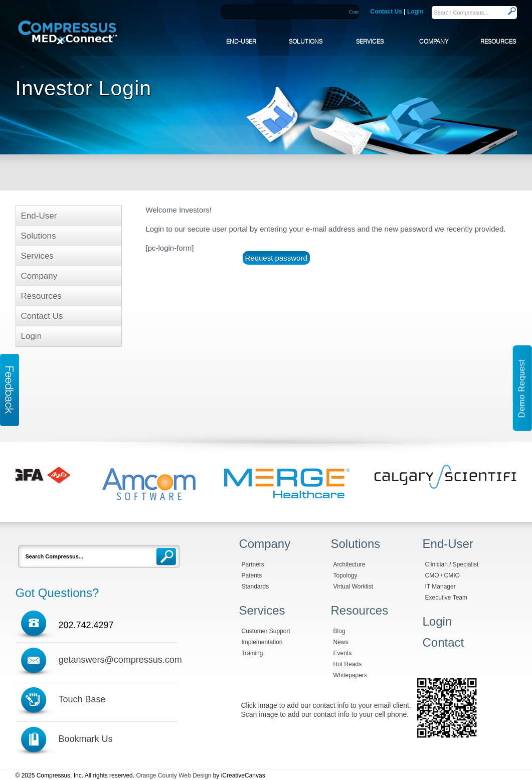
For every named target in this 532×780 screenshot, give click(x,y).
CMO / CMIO (442, 575)
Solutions (39, 236)
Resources (41, 296)
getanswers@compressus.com (120, 660)
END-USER (241, 41)
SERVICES (370, 41)
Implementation (262, 642)
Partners (253, 564)
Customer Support (266, 631)
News (341, 642)
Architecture (349, 564)
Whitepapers (350, 675)
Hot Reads (348, 664)
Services (37, 256)
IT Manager (440, 587)
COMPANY (434, 41)
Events (343, 653)
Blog (339, 631)
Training (252, 653)
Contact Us (386, 12)
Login (415, 12)
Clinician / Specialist (452, 564)
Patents (252, 575)
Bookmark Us (86, 739)
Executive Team (447, 598)
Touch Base (82, 699)
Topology (345, 575)
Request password (276, 258)
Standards (255, 587)
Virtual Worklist (353, 587)
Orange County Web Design (173, 775)
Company (39, 276)
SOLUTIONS (306, 41)
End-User (39, 216)
